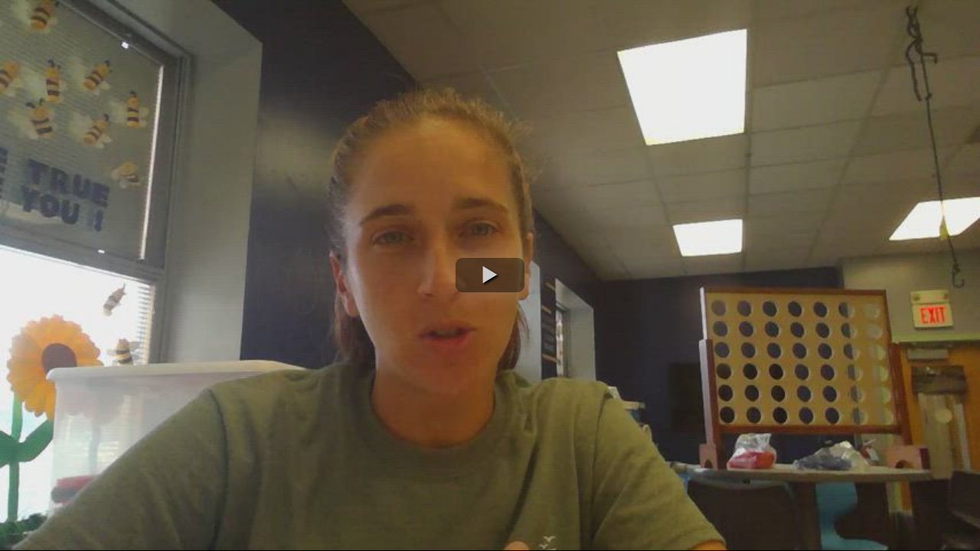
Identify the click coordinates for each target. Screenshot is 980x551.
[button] (490, 275)
